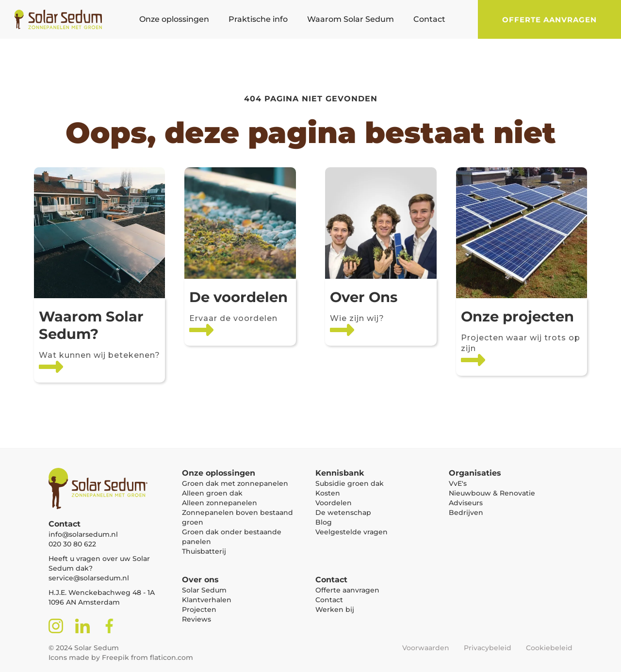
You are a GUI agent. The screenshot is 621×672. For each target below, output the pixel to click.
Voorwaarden (426, 648)
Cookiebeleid (549, 648)
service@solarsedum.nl (89, 578)
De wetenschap (343, 512)
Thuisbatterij (204, 551)
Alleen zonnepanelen (220, 503)
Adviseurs (466, 503)
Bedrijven (466, 512)
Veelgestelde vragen (351, 532)
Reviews (196, 619)
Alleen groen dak (212, 493)
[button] (174, 19)
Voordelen (334, 503)
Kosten (328, 493)
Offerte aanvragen (549, 20)
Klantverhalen (207, 600)
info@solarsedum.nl (83, 534)
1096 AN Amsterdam (84, 602)
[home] (53, 19)
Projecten (199, 609)
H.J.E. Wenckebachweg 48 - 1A (102, 592)
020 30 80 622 (72, 544)
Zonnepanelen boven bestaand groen (237, 517)
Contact (329, 600)
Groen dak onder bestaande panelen (232, 537)
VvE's (458, 483)
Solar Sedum (204, 590)
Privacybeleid (488, 648)
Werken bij (335, 609)
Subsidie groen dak (350, 483)
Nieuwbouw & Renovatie (492, 493)
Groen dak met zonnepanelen (235, 483)
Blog (324, 522)
